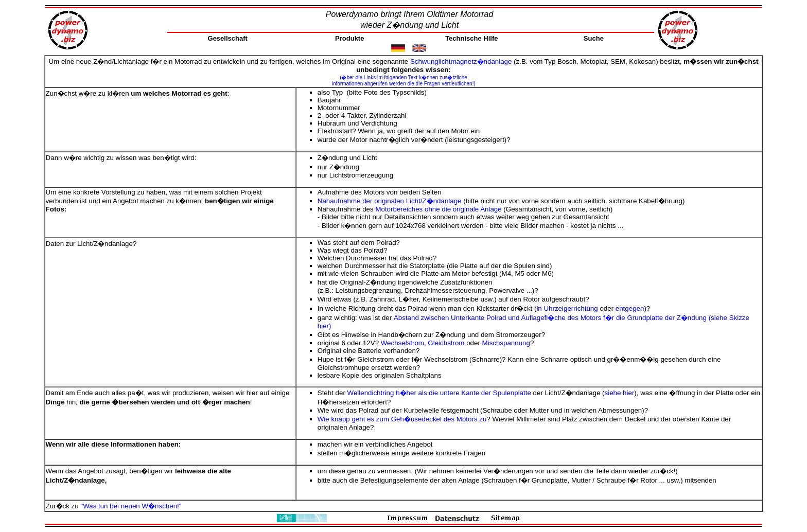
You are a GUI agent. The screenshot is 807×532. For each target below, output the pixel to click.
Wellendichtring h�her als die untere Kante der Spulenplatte (439, 393)
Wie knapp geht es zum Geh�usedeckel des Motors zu (402, 419)
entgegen (630, 308)
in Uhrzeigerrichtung (567, 308)
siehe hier (620, 393)
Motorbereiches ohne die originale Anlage (438, 209)
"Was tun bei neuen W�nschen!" (131, 506)
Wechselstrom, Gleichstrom (423, 343)
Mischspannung (506, 343)
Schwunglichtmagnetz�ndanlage (461, 61)
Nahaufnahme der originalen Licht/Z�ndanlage (390, 201)
